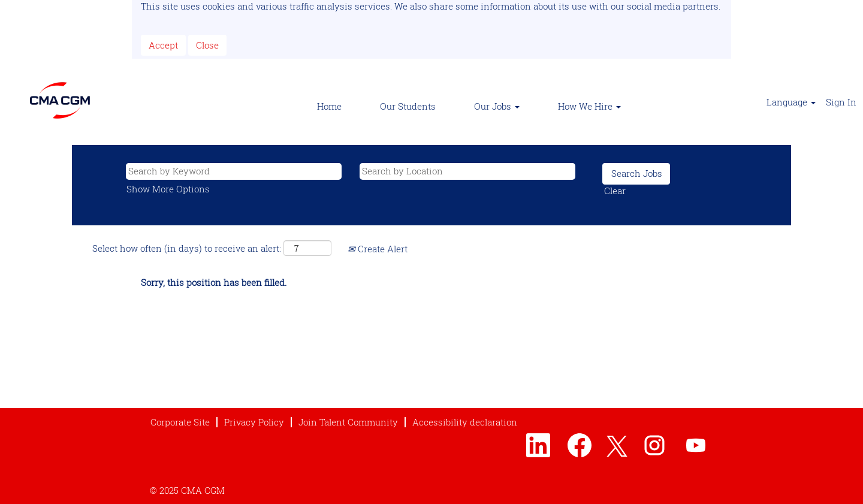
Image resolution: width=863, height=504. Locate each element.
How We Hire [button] (589, 106)
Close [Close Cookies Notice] (207, 45)
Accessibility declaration (465, 422)
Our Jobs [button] (497, 106)
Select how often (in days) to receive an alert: (187, 248)
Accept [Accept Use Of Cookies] (163, 45)
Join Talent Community (348, 422)
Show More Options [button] (168, 189)
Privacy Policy (254, 422)
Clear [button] (615, 191)
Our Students (408, 106)
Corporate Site (180, 422)
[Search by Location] (467, 171)
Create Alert (378, 249)
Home (329, 106)
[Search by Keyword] (234, 171)
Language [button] (791, 102)
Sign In (841, 102)
